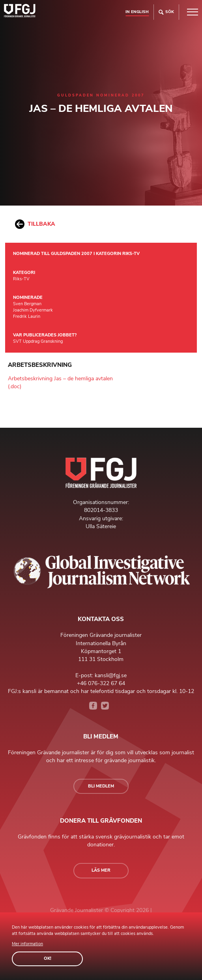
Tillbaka (35, 224)
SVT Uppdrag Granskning (38, 341)
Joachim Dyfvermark (33, 310)
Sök (166, 12)
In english (137, 12)
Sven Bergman (27, 304)
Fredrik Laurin (27, 316)
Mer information (27, 944)
